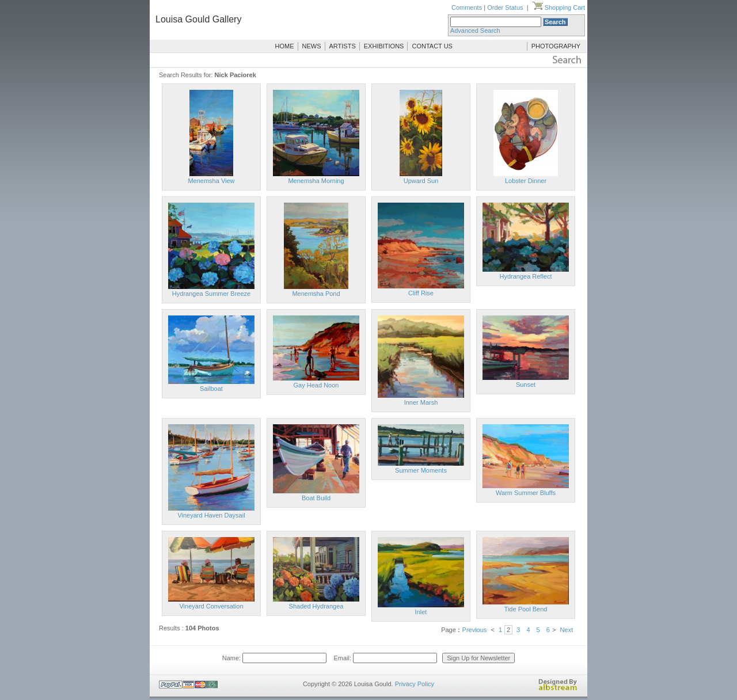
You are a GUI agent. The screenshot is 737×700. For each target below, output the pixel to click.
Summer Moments (421, 470)
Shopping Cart (559, 7)
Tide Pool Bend (526, 609)
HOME (285, 46)
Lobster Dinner (526, 181)
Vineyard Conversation (211, 606)
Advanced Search (475, 31)
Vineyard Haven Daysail (211, 515)
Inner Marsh (421, 402)
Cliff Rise (421, 293)
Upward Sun (421, 181)
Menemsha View (211, 181)
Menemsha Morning (316, 181)
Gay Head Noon (316, 385)
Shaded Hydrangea (316, 606)
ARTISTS (343, 46)
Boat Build (316, 498)
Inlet (421, 612)
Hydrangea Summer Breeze (211, 294)
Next (566, 630)
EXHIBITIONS (384, 46)
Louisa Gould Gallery (198, 19)
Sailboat (211, 389)
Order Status (505, 7)
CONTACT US (432, 46)
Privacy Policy (415, 684)
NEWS (312, 46)
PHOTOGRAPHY (556, 46)
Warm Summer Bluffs (526, 493)
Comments (467, 7)
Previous (475, 630)
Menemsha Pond (316, 294)
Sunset (526, 385)
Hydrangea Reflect (525, 276)
